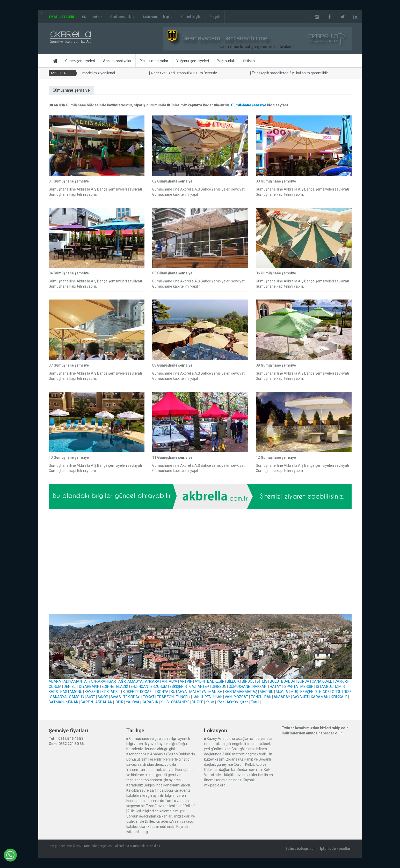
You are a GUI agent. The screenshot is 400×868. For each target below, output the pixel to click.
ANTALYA (170, 681)
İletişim (249, 61)
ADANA (55, 681)
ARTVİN (186, 681)
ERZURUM (159, 687)
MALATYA (198, 692)
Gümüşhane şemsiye (249, 105)
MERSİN (307, 687)
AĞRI (122, 681)
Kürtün (232, 702)
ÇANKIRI (341, 681)
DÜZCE (198, 702)
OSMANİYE (180, 702)
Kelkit (210, 702)
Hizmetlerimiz (92, 17)
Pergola (215, 17)
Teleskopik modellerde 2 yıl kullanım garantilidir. (289, 73)
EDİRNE (108, 687)
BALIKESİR (216, 681)
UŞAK (218, 697)
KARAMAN (320, 697)
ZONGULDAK (261, 697)
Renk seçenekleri (123, 17)
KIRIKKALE (339, 697)
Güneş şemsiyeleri (80, 61)
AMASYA (135, 681)
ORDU (337, 692)
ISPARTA (291, 687)
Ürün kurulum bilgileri (158, 17)
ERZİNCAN (139, 687)
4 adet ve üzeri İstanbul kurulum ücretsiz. (183, 73)
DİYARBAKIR (89, 687)
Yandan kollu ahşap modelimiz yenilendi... (82, 73)
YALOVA (133, 702)
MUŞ (294, 692)
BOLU (274, 681)
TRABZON (165, 697)
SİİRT (91, 697)
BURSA (303, 681)
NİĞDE (324, 692)
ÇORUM (55, 687)
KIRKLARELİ (111, 692)
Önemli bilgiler (191, 17)
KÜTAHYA (179, 692)
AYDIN (200, 681)
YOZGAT (241, 697)
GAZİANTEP (199, 687)
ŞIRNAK (72, 702)
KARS (53, 692)
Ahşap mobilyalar (117, 61)
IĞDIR (119, 702)
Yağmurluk (226, 61)
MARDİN (267, 692)
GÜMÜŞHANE (239, 687)
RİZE (348, 692)
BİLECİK (233, 681)
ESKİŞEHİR (178, 687)
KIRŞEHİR (130, 692)
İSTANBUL (324, 687)
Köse (221, 702)
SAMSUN (77, 697)
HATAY (275, 687)
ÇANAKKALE (322, 681)
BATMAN (56, 702)
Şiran (244, 702)
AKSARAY (282, 697)
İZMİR (340, 687)
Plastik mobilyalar (154, 61)
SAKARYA (59, 697)
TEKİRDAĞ (132, 697)
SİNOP (103, 697)
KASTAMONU (71, 692)
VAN (228, 697)
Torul (255, 702)
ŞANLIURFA (202, 697)
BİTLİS (262, 681)
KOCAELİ (147, 692)
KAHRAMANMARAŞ (241, 692)
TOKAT (149, 697)
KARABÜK (150, 702)
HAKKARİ (260, 687)
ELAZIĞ (122, 687)
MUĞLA (282, 692)
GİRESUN (219, 687)
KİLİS (165, 702)
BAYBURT (301, 697)
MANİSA (215, 692)
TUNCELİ (183, 697)
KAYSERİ (92, 692)
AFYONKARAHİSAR (100, 681)
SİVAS (116, 697)
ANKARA (152, 681)
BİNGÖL (248, 681)
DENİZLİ (70, 687)
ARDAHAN (104, 702)
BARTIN (87, 702)
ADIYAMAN (73, 681)
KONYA (163, 692)
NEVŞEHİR (309, 692)
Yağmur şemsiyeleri (193, 61)
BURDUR (288, 681)
